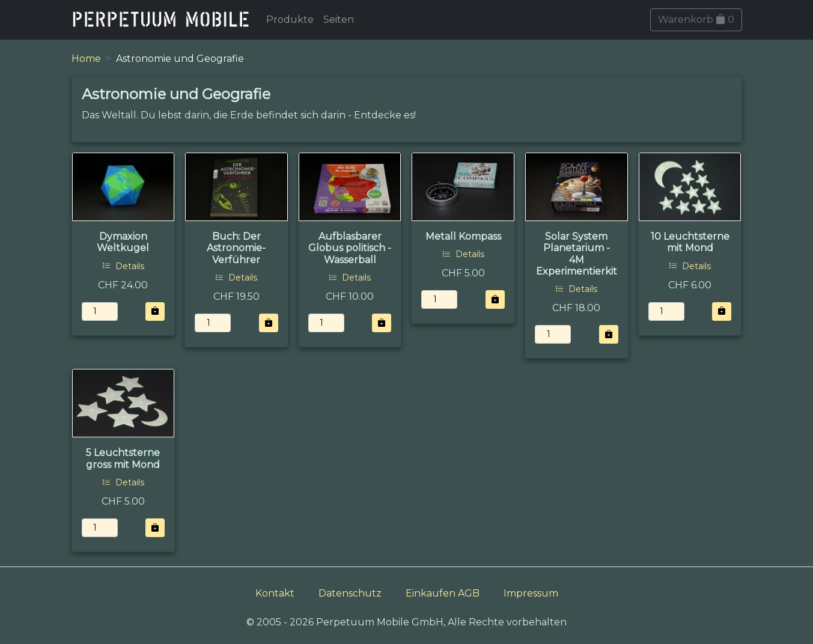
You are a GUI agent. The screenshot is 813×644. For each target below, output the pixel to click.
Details (123, 266)
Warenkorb (696, 20)
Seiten (339, 20)
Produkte (290, 20)
